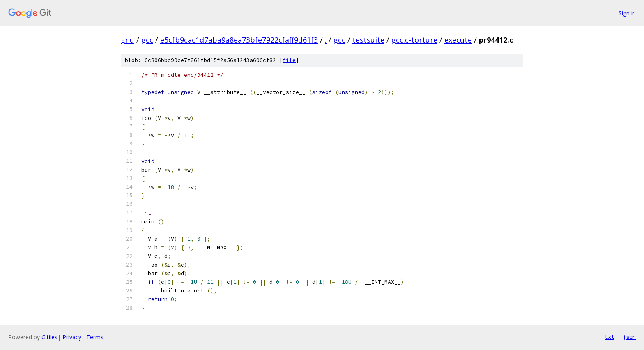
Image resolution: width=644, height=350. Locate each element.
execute (458, 40)
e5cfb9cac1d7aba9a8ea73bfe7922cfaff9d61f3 (239, 40)
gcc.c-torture (414, 40)
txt (609, 337)
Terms (95, 337)
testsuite (368, 40)
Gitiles (49, 337)
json (629, 337)
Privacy (72, 337)
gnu (128, 40)
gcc (147, 40)
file (289, 60)
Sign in (627, 13)
